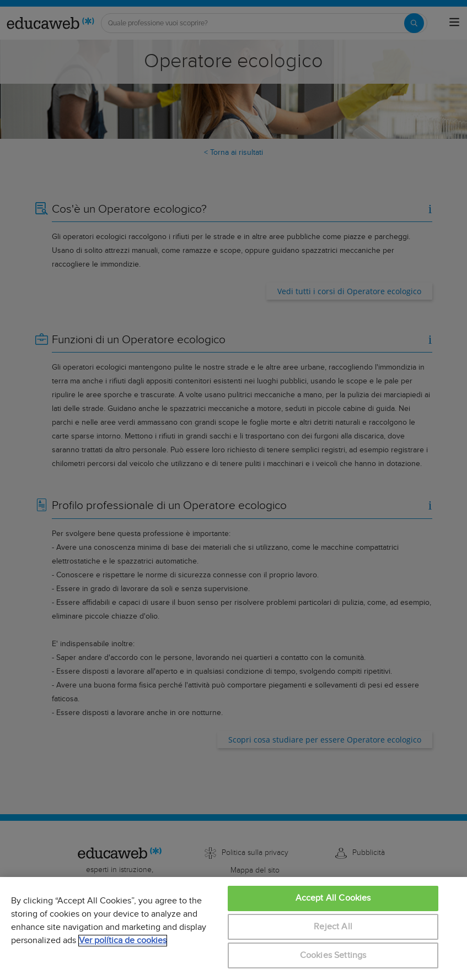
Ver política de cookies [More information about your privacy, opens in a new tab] (123, 941)
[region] (233, 928)
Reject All (333, 927)
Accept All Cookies (333, 898)
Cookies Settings (333, 955)
